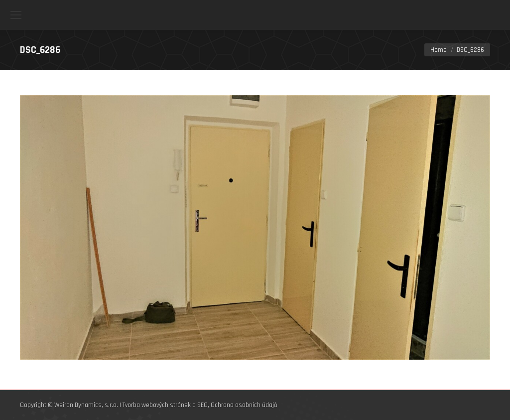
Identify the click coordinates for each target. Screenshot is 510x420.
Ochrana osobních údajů (244, 405)
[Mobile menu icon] (16, 15)
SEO (202, 405)
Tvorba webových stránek (157, 405)
